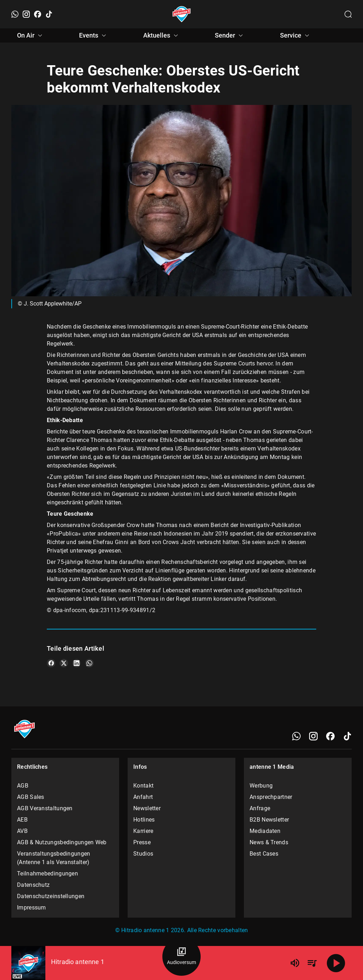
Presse (142, 842)
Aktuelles (162, 35)
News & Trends (269, 842)
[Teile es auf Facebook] (51, 663)
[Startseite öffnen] (182, 14)
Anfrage (260, 808)
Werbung (261, 786)
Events (94, 35)
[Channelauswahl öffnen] (348, 14)
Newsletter (147, 808)
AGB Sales (31, 797)
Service (296, 35)
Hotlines (144, 820)
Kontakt (143, 786)
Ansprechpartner (271, 797)
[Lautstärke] (295, 963)
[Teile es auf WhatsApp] (89, 663)
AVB (22, 831)
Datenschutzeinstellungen (51, 896)
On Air (31, 35)
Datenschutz (33, 885)
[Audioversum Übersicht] (181, 957)
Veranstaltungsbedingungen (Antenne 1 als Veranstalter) (54, 858)
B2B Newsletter (269, 820)
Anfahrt (143, 797)
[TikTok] (49, 14)
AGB (23, 786)
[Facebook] (38, 14)
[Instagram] (26, 14)
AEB (22, 820)
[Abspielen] (336, 963)
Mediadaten (265, 831)
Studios (143, 854)
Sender (230, 35)
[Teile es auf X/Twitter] (64, 663)
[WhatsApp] (15, 14)
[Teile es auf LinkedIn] (77, 663)
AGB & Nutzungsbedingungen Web (62, 842)
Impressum (32, 908)
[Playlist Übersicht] (312, 963)
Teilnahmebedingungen (48, 873)
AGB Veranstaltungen (45, 808)
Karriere (143, 831)
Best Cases (264, 854)
